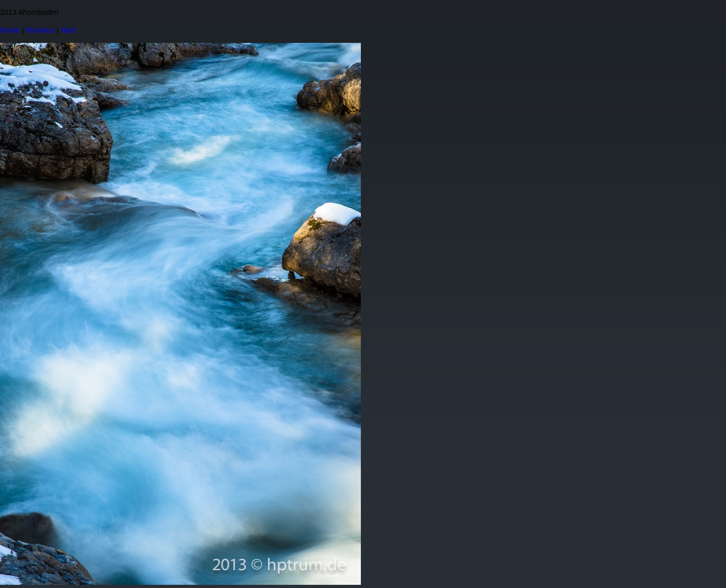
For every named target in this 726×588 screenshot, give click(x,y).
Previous (40, 30)
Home (10, 30)
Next (69, 30)
